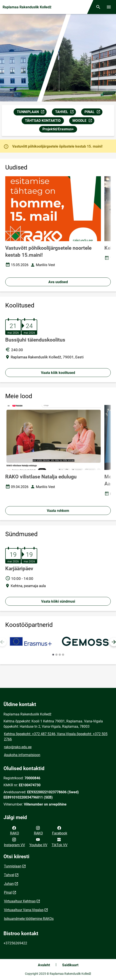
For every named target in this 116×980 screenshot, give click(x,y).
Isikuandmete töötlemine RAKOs (29, 919)
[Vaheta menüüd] (109, 7)
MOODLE (83, 121)
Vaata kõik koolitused (58, 373)
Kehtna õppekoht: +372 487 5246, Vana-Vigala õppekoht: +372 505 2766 (56, 737)
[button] (53, 655)
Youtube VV (38, 842)
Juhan (9, 884)
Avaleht (44, 965)
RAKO (15, 830)
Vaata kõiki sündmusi (58, 601)
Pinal (8, 892)
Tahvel (9, 875)
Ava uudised (58, 282)
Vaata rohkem (58, 511)
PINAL (93, 112)
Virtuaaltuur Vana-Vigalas (24, 910)
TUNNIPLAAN (32, 112)
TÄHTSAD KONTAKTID (43, 121)
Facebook (60, 830)
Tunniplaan (13, 866)
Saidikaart (70, 965)
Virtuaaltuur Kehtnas (20, 901)
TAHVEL (65, 112)
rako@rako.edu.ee (18, 747)
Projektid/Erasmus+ (58, 129)
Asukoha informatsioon (22, 755)
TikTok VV (60, 842)
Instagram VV (14, 842)
